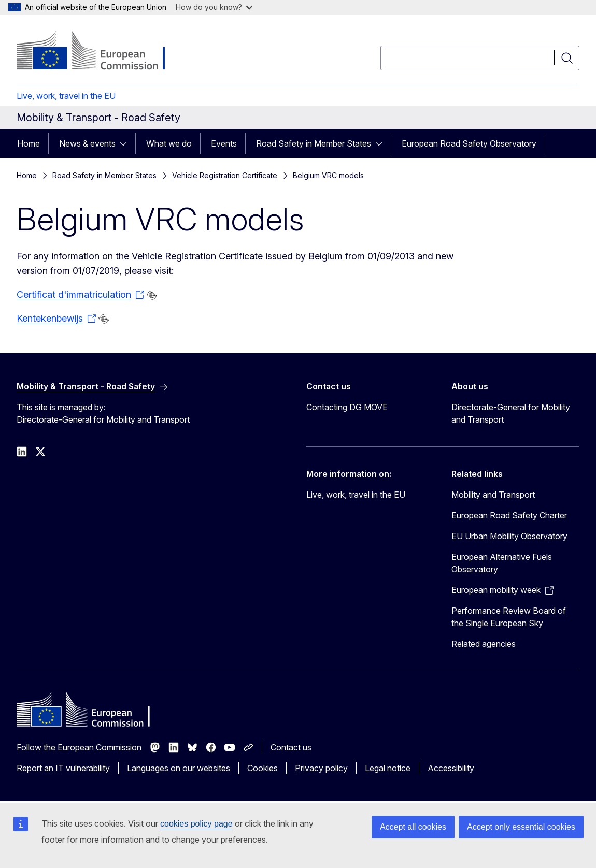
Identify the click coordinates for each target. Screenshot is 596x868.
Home (29, 143)
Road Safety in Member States (314, 143)
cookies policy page (196, 824)
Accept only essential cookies (521, 827)
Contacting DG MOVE (347, 407)
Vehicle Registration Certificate (225, 175)
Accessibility (451, 768)
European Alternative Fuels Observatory (502, 563)
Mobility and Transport (493, 495)
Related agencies (484, 644)
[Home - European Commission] (100, 52)
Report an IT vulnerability (63, 768)
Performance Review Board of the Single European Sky (509, 617)
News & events (87, 143)
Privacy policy (321, 768)
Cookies (262, 768)
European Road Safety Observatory (469, 143)
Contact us (291, 747)
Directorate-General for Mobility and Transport (511, 413)
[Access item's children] (126, 143)
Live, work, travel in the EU (66, 96)
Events (224, 143)
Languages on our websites (179, 768)
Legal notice (388, 768)
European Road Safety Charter (509, 515)
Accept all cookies (413, 827)
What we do (169, 143)
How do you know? (214, 7)
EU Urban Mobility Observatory (509, 536)
